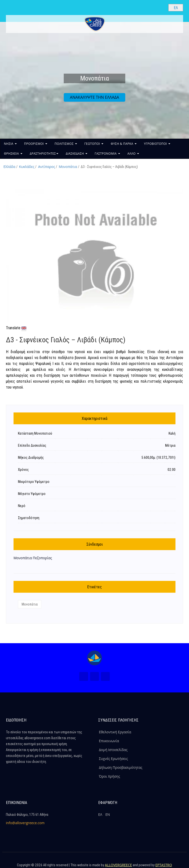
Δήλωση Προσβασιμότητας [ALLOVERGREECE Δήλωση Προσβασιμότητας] (121, 767)
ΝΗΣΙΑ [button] (10, 144)
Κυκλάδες (27, 167)
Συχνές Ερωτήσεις (113, 759)
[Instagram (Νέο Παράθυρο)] (94, 676)
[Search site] (160, 7)
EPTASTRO (164, 865)
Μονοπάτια (68, 167)
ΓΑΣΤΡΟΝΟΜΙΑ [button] (107, 154)
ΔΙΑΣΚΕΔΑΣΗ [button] (77, 154)
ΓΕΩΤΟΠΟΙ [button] (94, 144)
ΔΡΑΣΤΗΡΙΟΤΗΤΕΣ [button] (44, 154)
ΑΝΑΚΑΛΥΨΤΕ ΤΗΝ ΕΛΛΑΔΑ (94, 97)
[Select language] (176, 8)
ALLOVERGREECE (118, 865)
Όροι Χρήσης (110, 776)
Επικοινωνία (109, 741)
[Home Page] (94, 658)
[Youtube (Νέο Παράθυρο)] (105, 676)
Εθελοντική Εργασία (115, 732)
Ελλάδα (9, 167)
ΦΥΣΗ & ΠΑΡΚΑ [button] (124, 144)
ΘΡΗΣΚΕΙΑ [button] (13, 154)
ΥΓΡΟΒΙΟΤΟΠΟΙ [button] (157, 144)
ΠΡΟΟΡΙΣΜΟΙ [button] (36, 144)
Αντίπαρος (47, 167)
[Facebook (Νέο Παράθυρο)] (84, 676)
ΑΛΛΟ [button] (133, 154)
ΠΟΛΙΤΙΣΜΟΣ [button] (66, 144)
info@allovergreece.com (25, 823)
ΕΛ (100, 814)
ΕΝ (108, 814)
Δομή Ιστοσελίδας (113, 750)
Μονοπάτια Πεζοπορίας (33, 558)
